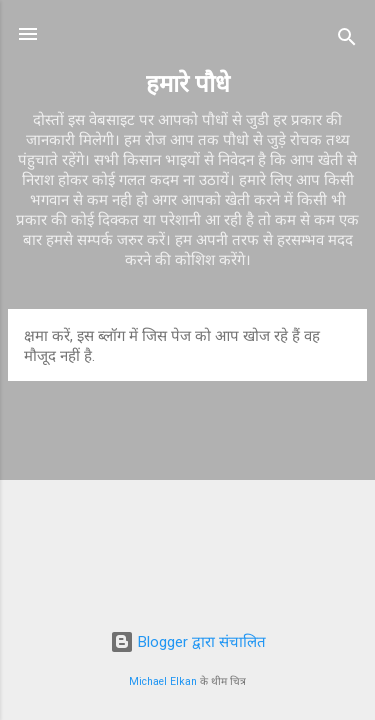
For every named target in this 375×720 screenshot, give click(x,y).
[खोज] (347, 40)
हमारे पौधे (188, 84)
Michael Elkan (163, 681)
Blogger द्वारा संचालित (188, 642)
